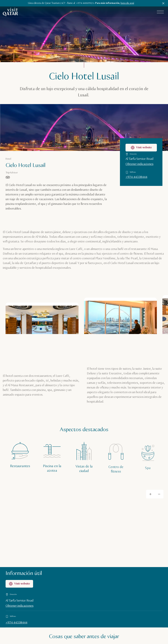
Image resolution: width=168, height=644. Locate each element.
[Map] (84, 526)
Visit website (19, 584)
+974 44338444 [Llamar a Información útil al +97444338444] (16, 623)
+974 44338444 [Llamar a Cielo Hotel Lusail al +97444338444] (136, 177)
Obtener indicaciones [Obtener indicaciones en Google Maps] (19, 606)
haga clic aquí (127, 3)
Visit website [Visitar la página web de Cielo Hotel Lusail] (141, 148)
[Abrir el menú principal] (160, 12)
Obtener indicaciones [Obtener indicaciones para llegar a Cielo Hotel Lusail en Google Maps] (139, 164)
